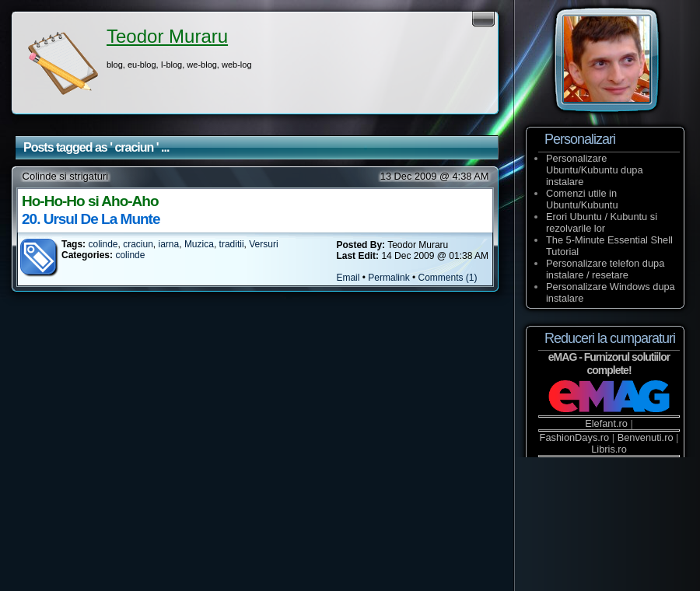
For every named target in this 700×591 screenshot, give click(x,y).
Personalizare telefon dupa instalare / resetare (605, 269)
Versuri (263, 244)
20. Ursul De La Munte (91, 219)
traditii (232, 244)
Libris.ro (609, 449)
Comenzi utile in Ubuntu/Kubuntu (582, 199)
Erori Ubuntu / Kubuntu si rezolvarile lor (602, 222)
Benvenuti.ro (646, 437)
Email (348, 278)
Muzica (199, 244)
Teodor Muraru (167, 36)
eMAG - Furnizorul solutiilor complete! (609, 364)
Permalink (388, 278)
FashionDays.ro (575, 437)
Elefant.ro (606, 423)
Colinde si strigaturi (66, 176)
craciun (138, 244)
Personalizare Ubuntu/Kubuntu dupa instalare (595, 170)
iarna (169, 244)
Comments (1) (448, 278)
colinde (103, 244)
